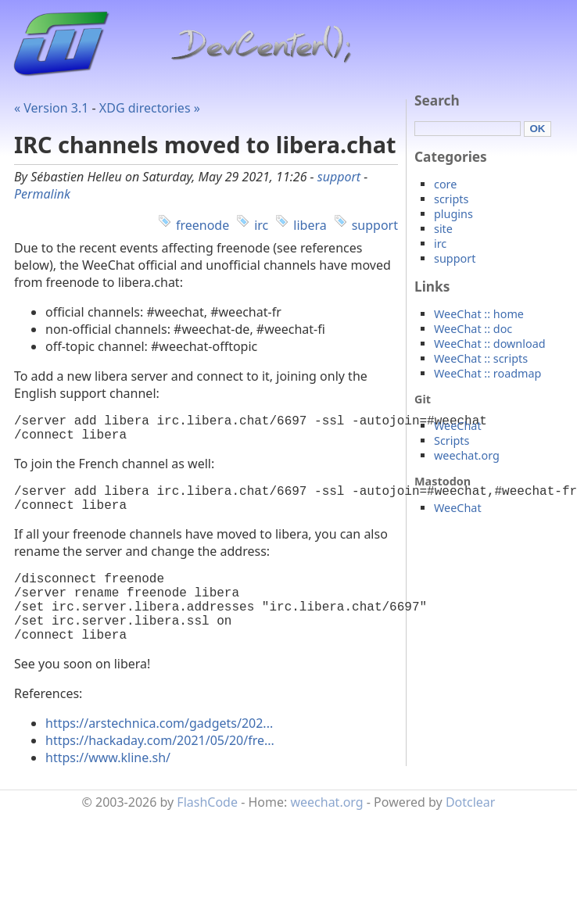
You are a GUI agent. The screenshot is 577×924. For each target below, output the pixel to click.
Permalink (42, 194)
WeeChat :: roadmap (487, 373)
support (339, 177)
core (445, 184)
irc (261, 225)
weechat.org (467, 455)
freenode (202, 225)
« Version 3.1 (51, 108)
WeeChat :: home (479, 314)
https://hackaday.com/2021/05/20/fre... (160, 768)
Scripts (452, 441)
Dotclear (471, 830)
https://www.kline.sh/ (108, 786)
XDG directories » (150, 108)
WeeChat (458, 426)
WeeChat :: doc (473, 329)
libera (310, 225)
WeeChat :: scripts (481, 358)
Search (437, 100)
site (443, 229)
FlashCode (207, 830)
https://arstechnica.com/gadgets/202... (159, 751)
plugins (453, 214)
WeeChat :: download (490, 344)
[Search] (468, 129)
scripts (451, 199)
